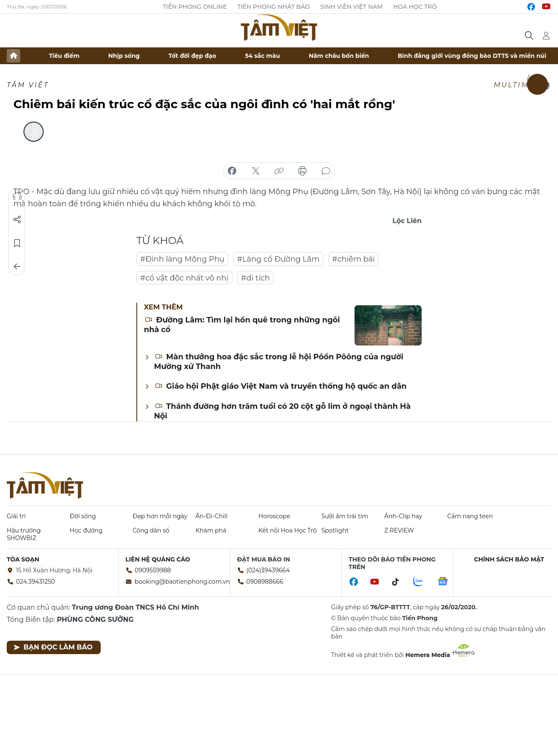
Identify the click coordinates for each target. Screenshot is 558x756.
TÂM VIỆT (28, 85)
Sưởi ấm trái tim (345, 516)
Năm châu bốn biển (339, 56)
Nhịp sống (124, 56)
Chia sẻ (17, 220)
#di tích (256, 278)
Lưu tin (17, 243)
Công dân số (151, 530)
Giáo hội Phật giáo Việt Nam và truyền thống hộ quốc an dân (281, 386)
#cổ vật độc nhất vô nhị (184, 278)
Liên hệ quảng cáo (158, 559)
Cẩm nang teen (470, 516)
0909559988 (153, 570)
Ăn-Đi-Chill (211, 516)
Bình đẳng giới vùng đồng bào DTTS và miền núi (472, 56)
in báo (302, 171)
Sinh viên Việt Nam (352, 7)
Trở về (17, 267)
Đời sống (83, 516)
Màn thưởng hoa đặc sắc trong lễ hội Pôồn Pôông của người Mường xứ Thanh (279, 362)
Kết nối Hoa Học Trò (288, 530)
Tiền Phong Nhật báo (274, 7)
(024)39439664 (268, 570)
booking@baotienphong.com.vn (182, 582)
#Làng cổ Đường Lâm (278, 259)
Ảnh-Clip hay (403, 516)
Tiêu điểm (64, 56)
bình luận (326, 171)
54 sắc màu (262, 56)
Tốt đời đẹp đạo (193, 56)
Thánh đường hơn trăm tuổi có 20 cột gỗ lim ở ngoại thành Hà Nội (282, 411)
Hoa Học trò (415, 7)
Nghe (17, 196)
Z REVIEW (399, 530)
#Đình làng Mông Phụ (182, 259)
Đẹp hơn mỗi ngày (160, 516)
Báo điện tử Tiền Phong (279, 27)
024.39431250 (35, 582)
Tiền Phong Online (195, 7)
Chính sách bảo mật (509, 559)
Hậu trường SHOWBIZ (24, 534)
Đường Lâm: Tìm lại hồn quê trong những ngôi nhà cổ (242, 325)
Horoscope (274, 516)
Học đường (86, 530)
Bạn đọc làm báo (53, 647)
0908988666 (265, 582)
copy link (279, 171)
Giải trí (16, 516)
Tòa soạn (23, 559)
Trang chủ (13, 56)
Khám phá (211, 530)
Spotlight (335, 530)
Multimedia (523, 85)
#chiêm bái (354, 259)
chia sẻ (232, 171)
